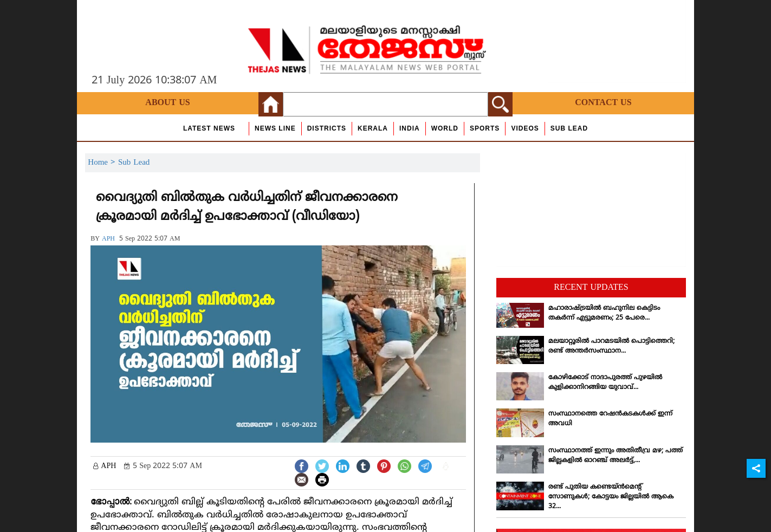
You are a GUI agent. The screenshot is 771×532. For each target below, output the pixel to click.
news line (275, 128)
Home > (103, 163)
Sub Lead (569, 128)
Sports (485, 128)
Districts (327, 128)
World (445, 128)
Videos (525, 128)
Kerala (373, 128)
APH (108, 239)
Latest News (209, 128)
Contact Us (603, 103)
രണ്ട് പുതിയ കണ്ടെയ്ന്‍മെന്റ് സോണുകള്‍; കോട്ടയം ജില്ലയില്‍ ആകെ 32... (611, 497)
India (410, 128)
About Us (167, 103)
